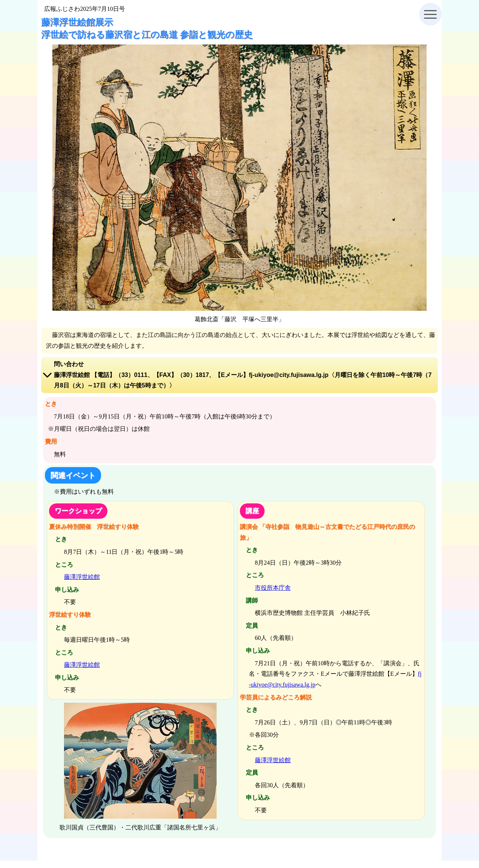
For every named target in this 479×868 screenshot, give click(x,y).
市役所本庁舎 (273, 588)
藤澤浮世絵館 (82, 577)
